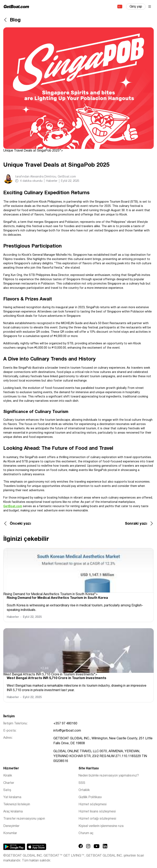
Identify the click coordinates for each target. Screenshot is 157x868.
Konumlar (10, 833)
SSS (82, 783)
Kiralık (8, 776)
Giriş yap (136, 7)
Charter (9, 783)
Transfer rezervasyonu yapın (24, 819)
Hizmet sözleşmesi (93, 804)
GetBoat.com (13, 506)
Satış (7, 790)
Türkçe (120, 7)
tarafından (45, 177)
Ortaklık (84, 790)
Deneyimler (11, 826)
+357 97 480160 (65, 724)
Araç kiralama (13, 812)
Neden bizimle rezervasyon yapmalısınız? (109, 776)
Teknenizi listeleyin (17, 804)
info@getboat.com (67, 731)
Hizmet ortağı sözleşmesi (97, 819)
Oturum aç (86, 833)
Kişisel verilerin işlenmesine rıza (101, 826)
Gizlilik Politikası (90, 797)
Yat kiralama (12, 797)
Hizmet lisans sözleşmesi (97, 812)
